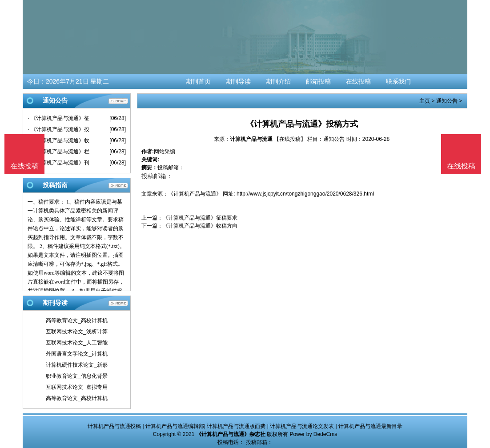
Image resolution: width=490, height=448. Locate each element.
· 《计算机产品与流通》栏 (58, 152)
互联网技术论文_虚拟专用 (77, 387)
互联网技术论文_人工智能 (77, 343)
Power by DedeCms (313, 434)
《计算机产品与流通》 (195, 194)
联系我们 (398, 81)
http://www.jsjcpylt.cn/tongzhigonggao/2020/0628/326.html (305, 194)
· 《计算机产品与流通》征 (58, 118)
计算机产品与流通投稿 (114, 426)
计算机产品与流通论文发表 (302, 426)
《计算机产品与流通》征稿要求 (200, 218)
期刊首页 (198, 81)
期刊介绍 (278, 81)
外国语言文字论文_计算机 (77, 354)
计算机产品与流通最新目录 (370, 426)
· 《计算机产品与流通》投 (58, 129)
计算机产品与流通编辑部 (175, 426)
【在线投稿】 (290, 139)
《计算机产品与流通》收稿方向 (200, 226)
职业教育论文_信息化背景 (77, 376)
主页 (425, 101)
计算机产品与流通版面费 (236, 426)
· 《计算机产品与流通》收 (58, 140)
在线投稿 (358, 81)
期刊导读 (238, 81)
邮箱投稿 (318, 81)
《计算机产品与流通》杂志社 (231, 434)
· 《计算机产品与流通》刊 (58, 163)
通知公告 (447, 101)
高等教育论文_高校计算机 (77, 320)
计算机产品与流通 (251, 139)
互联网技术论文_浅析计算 (77, 332)
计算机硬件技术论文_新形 (77, 365)
